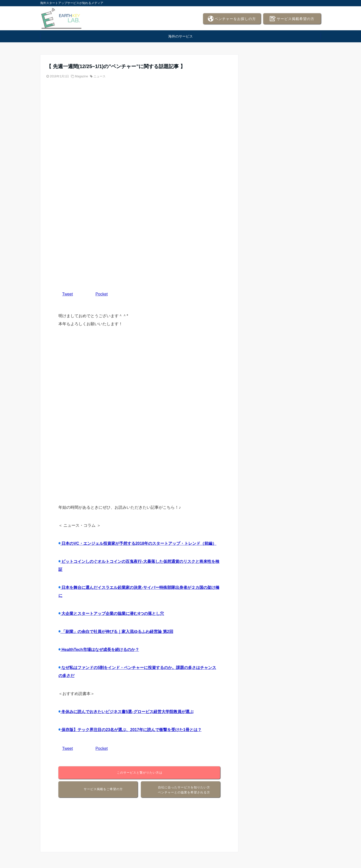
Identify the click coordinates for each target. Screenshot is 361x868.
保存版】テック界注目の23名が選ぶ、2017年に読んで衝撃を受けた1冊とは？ (131, 730)
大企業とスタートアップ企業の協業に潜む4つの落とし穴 (112, 614)
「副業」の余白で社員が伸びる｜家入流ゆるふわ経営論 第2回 (117, 632)
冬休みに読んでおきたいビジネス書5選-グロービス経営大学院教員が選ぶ (127, 712)
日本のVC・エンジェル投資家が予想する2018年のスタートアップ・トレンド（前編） (138, 543)
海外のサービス (180, 36)
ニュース (100, 76)
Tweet (68, 294)
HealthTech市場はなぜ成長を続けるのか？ (100, 650)
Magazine (81, 76)
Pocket (102, 294)
